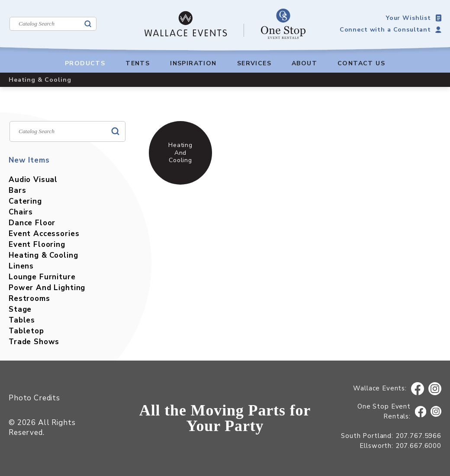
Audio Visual (33, 180)
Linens (21, 266)
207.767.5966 (418, 436)
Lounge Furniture (42, 277)
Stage (20, 309)
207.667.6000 (418, 446)
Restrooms (29, 299)
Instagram (435, 389)
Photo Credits (34, 398)
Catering (25, 201)
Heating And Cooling (180, 152)
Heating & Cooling (43, 255)
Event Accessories (44, 234)
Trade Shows (34, 342)
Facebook (418, 389)
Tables (22, 320)
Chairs (21, 212)
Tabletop (26, 331)
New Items (29, 160)
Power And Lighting (47, 288)
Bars (17, 190)
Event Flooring (37, 244)
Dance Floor (32, 223)
